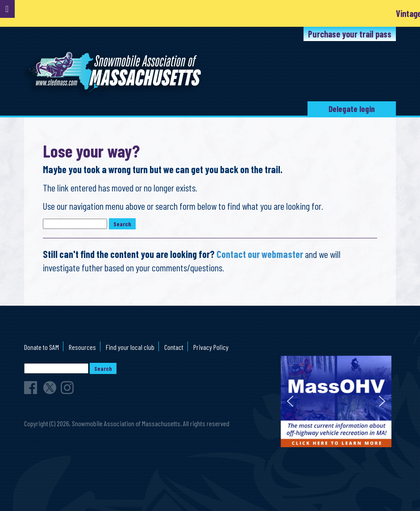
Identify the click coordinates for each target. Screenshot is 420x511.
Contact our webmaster (260, 254)
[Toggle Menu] (7, 9)
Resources (82, 347)
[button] (290, 401)
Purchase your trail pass (350, 34)
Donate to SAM (42, 347)
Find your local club (130, 347)
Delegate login (352, 109)
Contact (174, 347)
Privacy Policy (211, 347)
